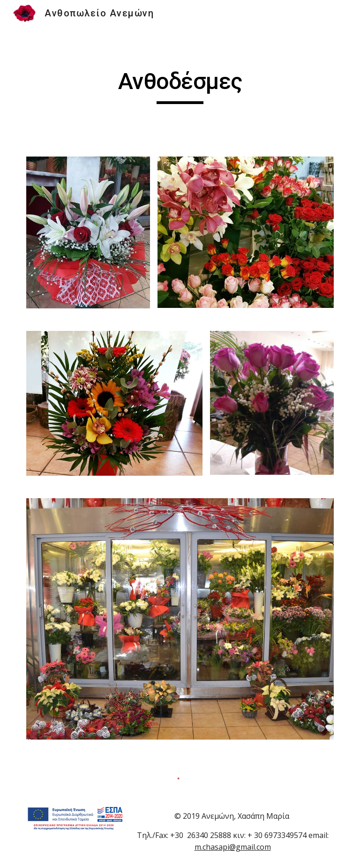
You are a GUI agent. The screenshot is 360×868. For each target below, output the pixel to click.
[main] (180, 86)
